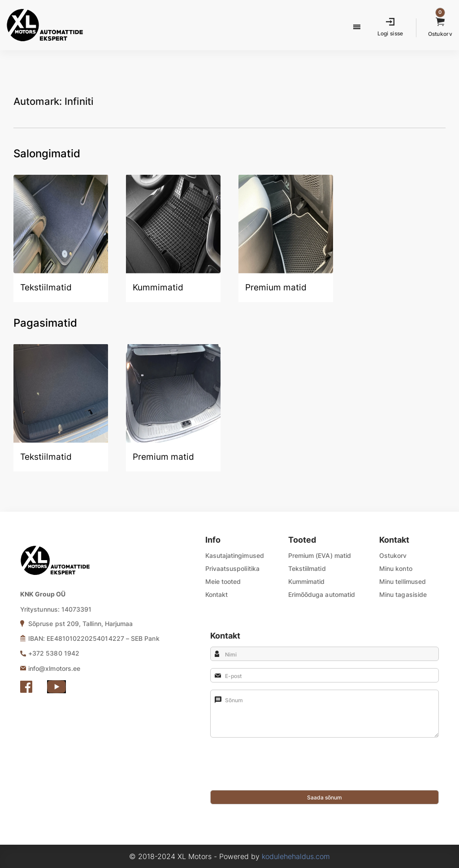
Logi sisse (390, 33)
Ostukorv (393, 555)
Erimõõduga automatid (322, 594)
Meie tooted (223, 581)
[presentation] (278, 773)
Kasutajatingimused (235, 555)
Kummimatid (307, 581)
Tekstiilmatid (307, 568)
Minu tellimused (403, 581)
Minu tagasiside (403, 594)
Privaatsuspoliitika (232, 568)
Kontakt (217, 594)
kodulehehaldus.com (296, 856)
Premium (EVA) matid (320, 555)
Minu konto (396, 568)
